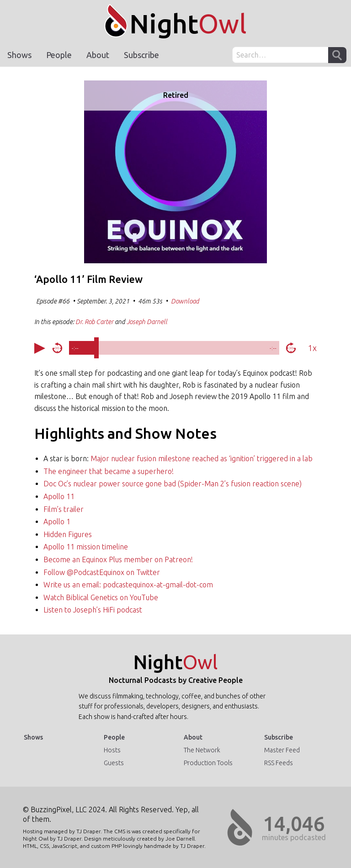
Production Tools (208, 763)
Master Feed (282, 750)
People (59, 55)
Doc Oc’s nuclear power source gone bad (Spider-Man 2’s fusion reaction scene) (173, 484)
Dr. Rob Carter (94, 322)
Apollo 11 (59, 496)
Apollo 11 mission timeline (86, 547)
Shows (19, 55)
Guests (114, 763)
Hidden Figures (68, 534)
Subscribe (141, 55)
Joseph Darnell (147, 322)
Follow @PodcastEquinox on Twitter (102, 572)
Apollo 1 (57, 522)
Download (185, 301)
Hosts (112, 750)
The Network (202, 750)
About (98, 55)
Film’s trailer (64, 509)
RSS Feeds (279, 763)
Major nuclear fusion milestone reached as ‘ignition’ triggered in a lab (202, 458)
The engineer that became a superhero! (109, 471)
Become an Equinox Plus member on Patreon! (118, 559)
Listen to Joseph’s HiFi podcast (93, 610)
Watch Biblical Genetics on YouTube (101, 597)
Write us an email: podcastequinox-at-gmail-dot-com (128, 585)
